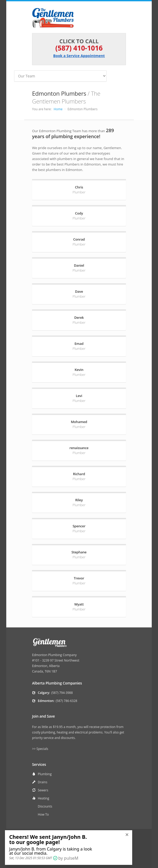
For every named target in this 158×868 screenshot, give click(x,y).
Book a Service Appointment (79, 56)
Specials (42, 749)
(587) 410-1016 (79, 48)
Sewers (43, 790)
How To (43, 814)
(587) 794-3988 (62, 693)
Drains (42, 782)
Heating (43, 798)
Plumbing (45, 774)
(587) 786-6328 (67, 701)
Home (58, 109)
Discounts (45, 806)
